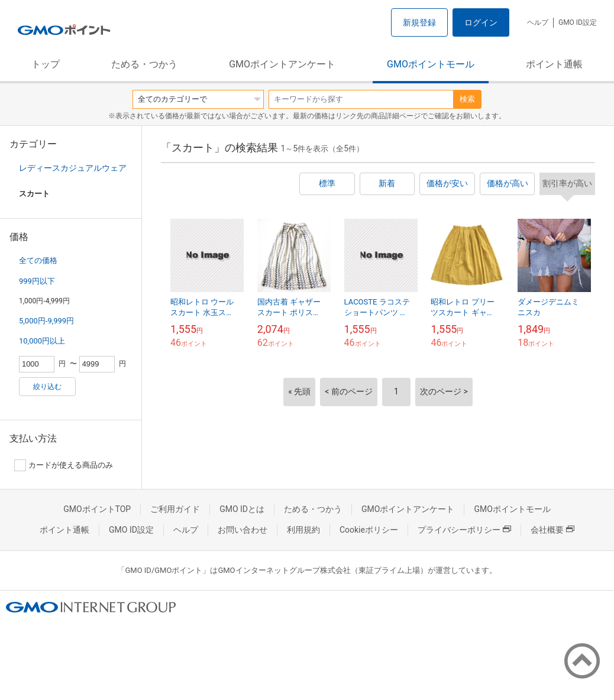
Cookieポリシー (369, 530)
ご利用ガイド (175, 509)
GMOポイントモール (431, 64)
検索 (467, 99)
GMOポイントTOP (97, 509)
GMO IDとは (242, 509)
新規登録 (419, 22)
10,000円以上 (42, 341)
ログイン (481, 22)
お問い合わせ (243, 530)
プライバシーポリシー (464, 530)
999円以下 (37, 281)
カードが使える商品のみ (64, 465)
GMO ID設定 (578, 22)
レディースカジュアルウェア (73, 168)
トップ (46, 64)
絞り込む (47, 387)
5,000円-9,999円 (46, 321)
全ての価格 (38, 260)
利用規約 (303, 530)
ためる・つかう (144, 64)
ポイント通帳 (554, 64)
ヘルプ (538, 22)
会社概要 (552, 530)
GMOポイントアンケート (282, 64)
